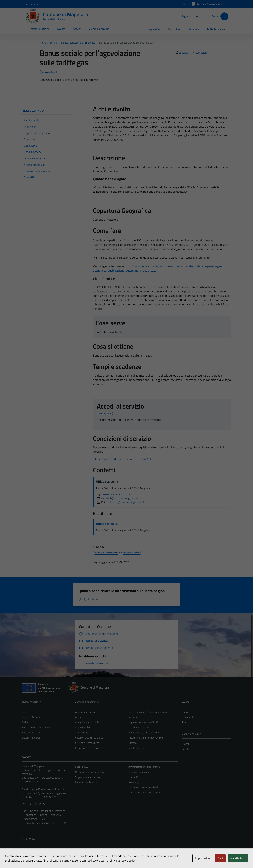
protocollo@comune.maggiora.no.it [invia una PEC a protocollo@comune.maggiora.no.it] (125, 502)
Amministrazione (39, 29)
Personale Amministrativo (36, 727)
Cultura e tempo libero (87, 743)
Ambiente (80, 717)
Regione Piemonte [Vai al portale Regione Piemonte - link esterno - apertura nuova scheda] (33, 4)
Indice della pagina (47, 111)
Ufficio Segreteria (107, 524)
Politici (25, 722)
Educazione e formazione (89, 748)
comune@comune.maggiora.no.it (47, 789)
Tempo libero (175, 29)
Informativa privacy (139, 772)
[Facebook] (196, 16)
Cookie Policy (135, 777)
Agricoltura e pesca (85, 712)
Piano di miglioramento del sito (145, 792)
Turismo (132, 743)
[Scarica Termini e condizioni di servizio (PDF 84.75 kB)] (124, 459)
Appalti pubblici (83, 727)
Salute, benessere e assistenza (145, 732)
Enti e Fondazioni (31, 732)
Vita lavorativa (136, 748)
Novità (61, 29)
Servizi (77, 29)
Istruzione (194, 29)
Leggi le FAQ (82, 767)
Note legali (134, 782)
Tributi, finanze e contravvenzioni (146, 738)
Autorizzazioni (83, 732)
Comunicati (188, 717)
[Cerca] (224, 16)
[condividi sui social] (181, 53)
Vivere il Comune (99, 29)
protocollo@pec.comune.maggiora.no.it (48, 793)
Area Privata (29, 839)
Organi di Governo (32, 717)
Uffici (25, 712)
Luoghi (185, 744)
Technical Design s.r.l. (44, 859)
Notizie (185, 712)
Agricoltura (155, 29)
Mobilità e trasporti (139, 727)
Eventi (185, 749)
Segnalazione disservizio (88, 777)
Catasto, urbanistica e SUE (89, 738)
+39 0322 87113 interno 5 (113, 494)
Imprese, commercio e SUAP (143, 722)
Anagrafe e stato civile (87, 722)
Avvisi (185, 722)
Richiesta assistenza (86, 782)
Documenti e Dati (31, 738)
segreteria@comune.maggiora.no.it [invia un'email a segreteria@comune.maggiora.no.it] (117, 498)
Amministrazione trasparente (144, 767)
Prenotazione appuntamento (91, 772)
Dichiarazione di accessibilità (143, 787)
